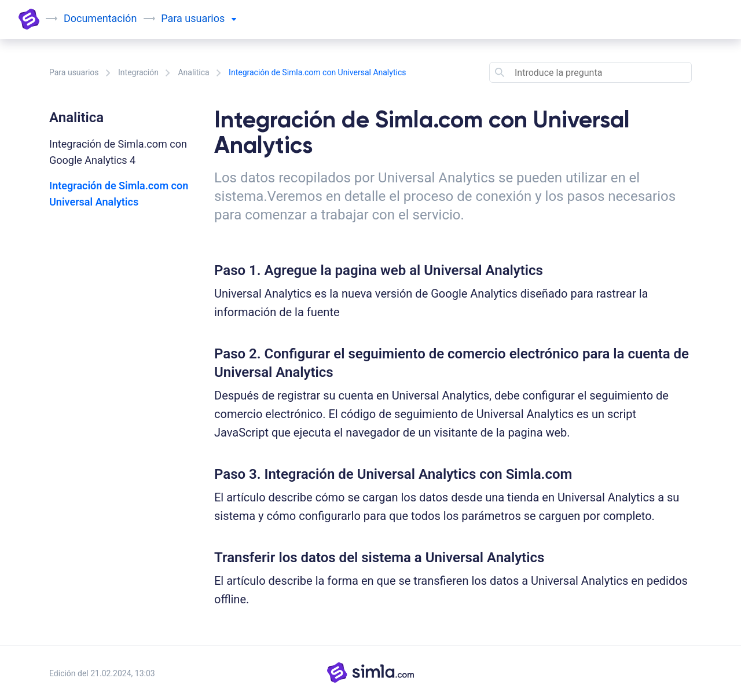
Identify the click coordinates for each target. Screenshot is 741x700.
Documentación (100, 18)
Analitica (193, 72)
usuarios (210, 18)
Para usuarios (74, 72)
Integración (138, 72)
